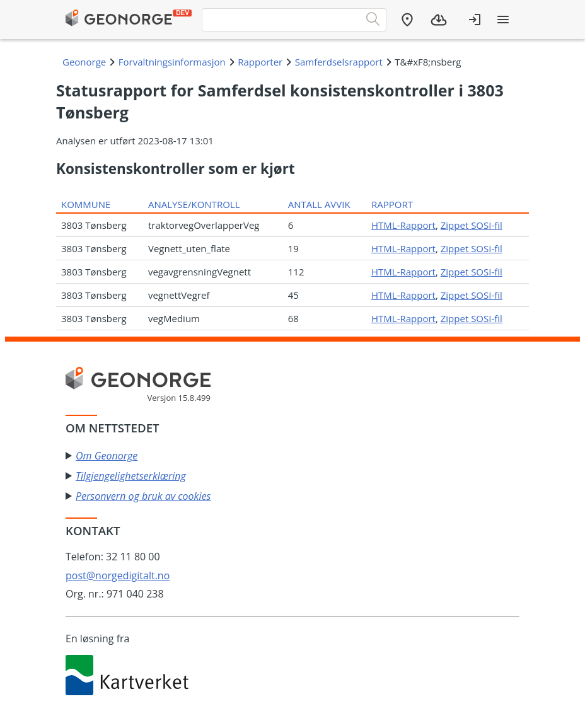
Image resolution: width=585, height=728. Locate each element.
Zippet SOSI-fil (472, 225)
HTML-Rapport (403, 225)
